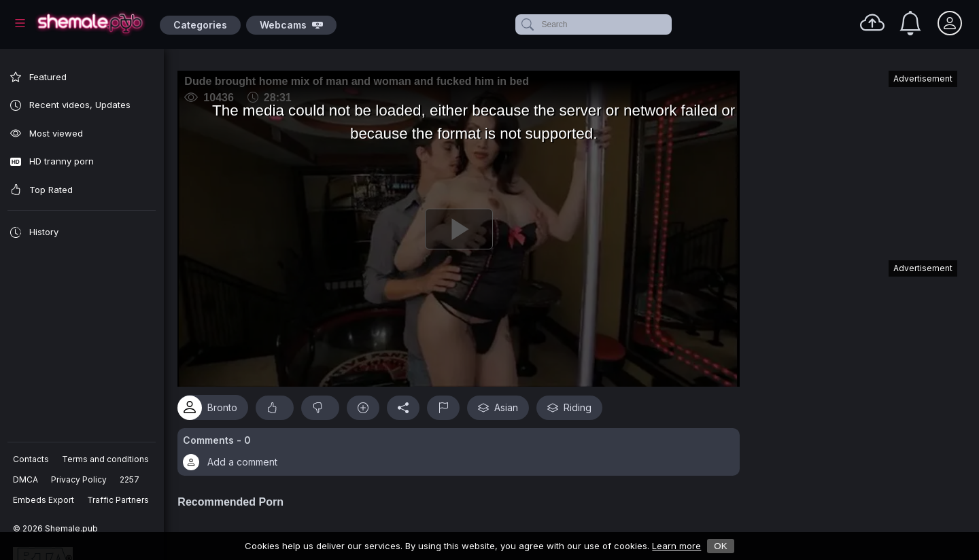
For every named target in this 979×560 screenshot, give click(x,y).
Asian (507, 402)
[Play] (463, 226)
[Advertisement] (855, 159)
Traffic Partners (119, 500)
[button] (463, 447)
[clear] (669, 24)
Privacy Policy (80, 479)
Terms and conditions (106, 459)
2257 (130, 479)
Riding (578, 402)
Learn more (676, 546)
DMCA (26, 479)
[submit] (527, 24)
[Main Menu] (20, 23)
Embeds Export (44, 500)
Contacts (32, 459)
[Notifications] (910, 23)
